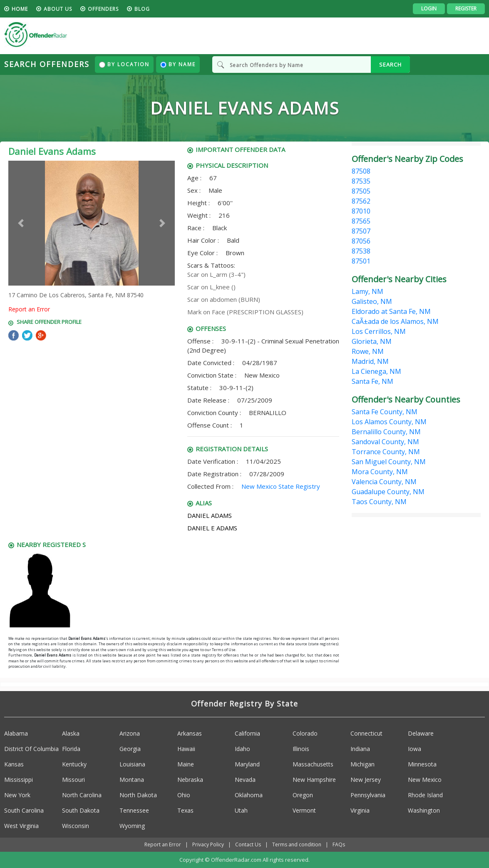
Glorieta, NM (372, 341)
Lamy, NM (367, 291)
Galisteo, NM (372, 301)
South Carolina (24, 810)
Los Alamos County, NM (389, 422)
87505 (361, 191)
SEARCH (390, 65)
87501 (361, 261)
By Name (178, 64)
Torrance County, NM (386, 452)
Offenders (103, 9)
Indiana (360, 749)
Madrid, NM (370, 361)
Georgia (130, 749)
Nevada (245, 780)
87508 (361, 171)
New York (17, 795)
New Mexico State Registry (281, 486)
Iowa (415, 749)
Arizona (130, 733)
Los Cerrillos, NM (379, 331)
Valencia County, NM (384, 482)
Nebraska (190, 780)
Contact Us (248, 844)
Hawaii (186, 749)
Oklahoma (249, 795)
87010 (361, 211)
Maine (186, 764)
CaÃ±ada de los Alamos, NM (395, 321)
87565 (361, 221)
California (247, 733)
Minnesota (422, 764)
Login (429, 9)
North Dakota (138, 795)
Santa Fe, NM (372, 381)
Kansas (14, 764)
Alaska (71, 733)
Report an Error (29, 309)
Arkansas (190, 733)
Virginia (360, 810)
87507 (361, 231)
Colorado (305, 733)
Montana (132, 780)
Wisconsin (76, 826)
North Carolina (82, 795)
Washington (424, 810)
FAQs (339, 844)
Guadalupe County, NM (388, 492)
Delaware (421, 733)
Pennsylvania (368, 795)
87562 (361, 201)
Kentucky (74, 764)
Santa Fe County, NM (385, 412)
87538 (361, 251)
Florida (71, 749)
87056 (361, 241)
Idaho (242, 749)
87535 (361, 181)
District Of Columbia (31, 749)
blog (142, 9)
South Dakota (81, 810)
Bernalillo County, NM (386, 432)
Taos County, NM (379, 502)
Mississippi (19, 780)
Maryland (247, 764)
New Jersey (366, 780)
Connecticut (366, 733)
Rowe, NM (368, 351)
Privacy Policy (208, 844)
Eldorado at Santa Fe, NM (391, 311)
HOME (20, 9)
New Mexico (425, 780)
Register (466, 9)
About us (58, 9)
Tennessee (134, 810)
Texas (185, 810)
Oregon (303, 795)
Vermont (304, 810)
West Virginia (21, 826)
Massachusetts (313, 764)
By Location (124, 64)
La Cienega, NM (376, 371)
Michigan (362, 764)
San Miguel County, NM (389, 462)
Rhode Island (425, 795)
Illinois (301, 749)
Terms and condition (297, 844)
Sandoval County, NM (385, 442)
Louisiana (132, 764)
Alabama (16, 733)
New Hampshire (314, 780)
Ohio (184, 795)
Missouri (73, 780)
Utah (241, 810)
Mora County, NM (380, 472)
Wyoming (132, 826)
